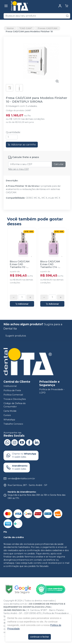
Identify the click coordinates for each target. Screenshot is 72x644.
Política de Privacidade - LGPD (52, 391)
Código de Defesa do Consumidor (15, 405)
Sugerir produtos (16, 336)
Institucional (10, 386)
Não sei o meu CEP (19, 169)
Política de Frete (12, 390)
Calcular (59, 164)
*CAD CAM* (26, 28)
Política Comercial (13, 395)
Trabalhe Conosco (13, 424)
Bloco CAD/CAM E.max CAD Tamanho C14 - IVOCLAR (50, 264)
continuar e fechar (40, 637)
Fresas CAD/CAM (48, 28)
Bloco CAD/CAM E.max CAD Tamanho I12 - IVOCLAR (20, 264)
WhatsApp (9, 420)
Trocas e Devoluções (15, 399)
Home (10, 28)
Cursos (7, 415)
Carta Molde (10, 411)
